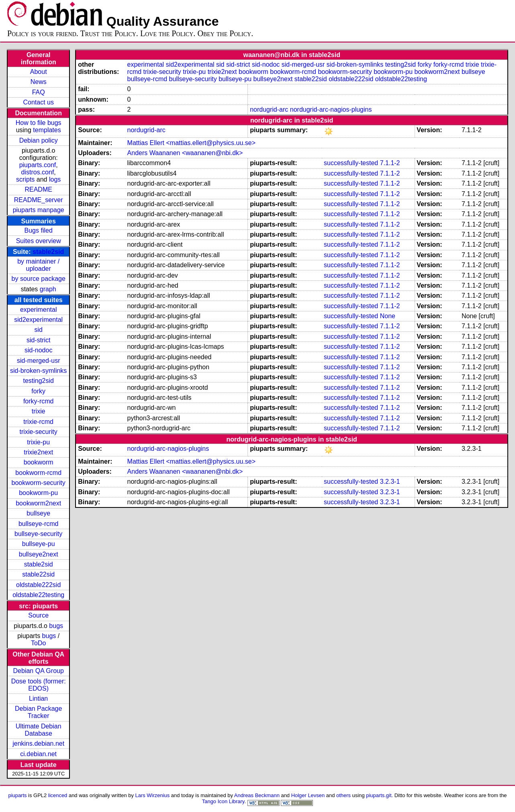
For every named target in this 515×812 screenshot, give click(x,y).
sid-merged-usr (39, 361)
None (388, 316)
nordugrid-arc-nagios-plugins (331, 109)
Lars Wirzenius (153, 795)
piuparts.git (379, 795)
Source (38, 615)
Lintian (38, 698)
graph (48, 289)
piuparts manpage (39, 210)
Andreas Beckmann (257, 795)
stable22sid (38, 574)
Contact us (38, 102)
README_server (39, 200)
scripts (25, 179)
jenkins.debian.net (38, 743)
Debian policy (39, 140)
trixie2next (38, 452)
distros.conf (38, 172)
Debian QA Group (39, 671)
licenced (58, 795)
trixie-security (39, 432)
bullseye (38, 513)
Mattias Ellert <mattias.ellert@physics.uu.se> (191, 143)
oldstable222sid (38, 585)
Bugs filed (39, 230)
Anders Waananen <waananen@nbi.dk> (185, 153)
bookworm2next (38, 503)
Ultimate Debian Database (39, 730)
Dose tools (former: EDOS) (39, 685)
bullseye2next (39, 554)
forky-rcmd (39, 401)
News (39, 82)
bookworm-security (39, 483)
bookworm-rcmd (38, 473)
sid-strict (39, 340)
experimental (39, 310)
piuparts (17, 795)
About (39, 72)
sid (38, 330)
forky (38, 391)
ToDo (38, 643)
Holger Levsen (308, 795)
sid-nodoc (38, 350)
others (343, 795)
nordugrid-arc (269, 109)
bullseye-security (38, 534)
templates (47, 130)
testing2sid (38, 381)
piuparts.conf (38, 165)
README (38, 189)
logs (55, 179)
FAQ (39, 92)
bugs (56, 626)
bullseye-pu (39, 544)
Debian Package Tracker (38, 712)
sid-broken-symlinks (38, 371)
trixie (39, 411)
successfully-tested (351, 163)
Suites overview (39, 241)
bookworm (39, 462)
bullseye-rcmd (39, 524)
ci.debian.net (38, 754)
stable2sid (48, 252)
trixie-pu (38, 442)
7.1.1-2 (390, 163)
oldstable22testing (38, 595)
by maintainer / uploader (38, 265)
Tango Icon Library (223, 801)
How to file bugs (39, 123)
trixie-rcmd (38, 422)
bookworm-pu (38, 493)
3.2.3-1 (390, 482)
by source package (39, 279)
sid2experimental (38, 320)
